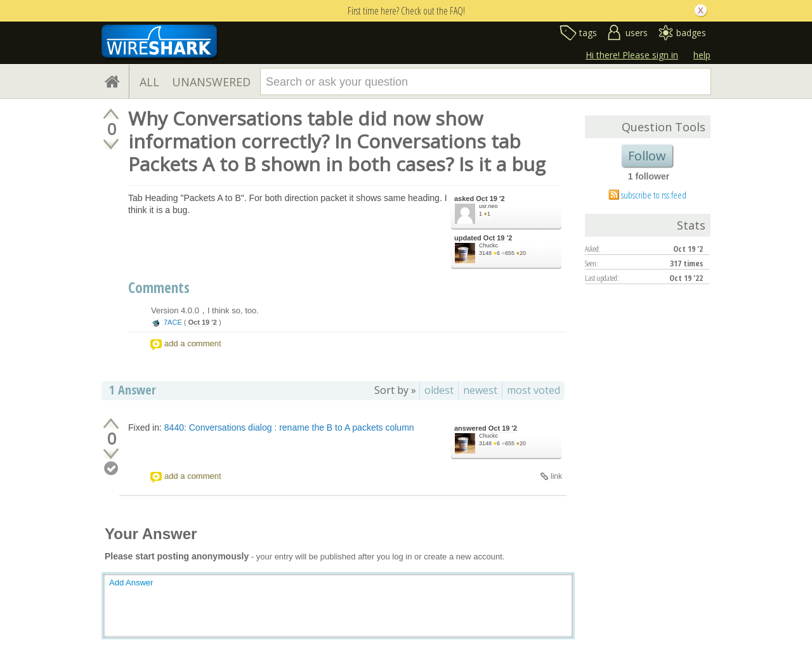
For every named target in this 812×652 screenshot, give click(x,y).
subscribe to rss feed (654, 195)
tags (588, 33)
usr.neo (488, 206)
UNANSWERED (211, 82)
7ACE (173, 322)
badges (691, 33)
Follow (647, 156)
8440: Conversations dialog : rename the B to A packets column (289, 427)
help (702, 55)
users (637, 33)
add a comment (193, 343)
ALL (149, 82)
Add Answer (131, 583)
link (556, 476)
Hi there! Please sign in (632, 55)
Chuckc (488, 245)
